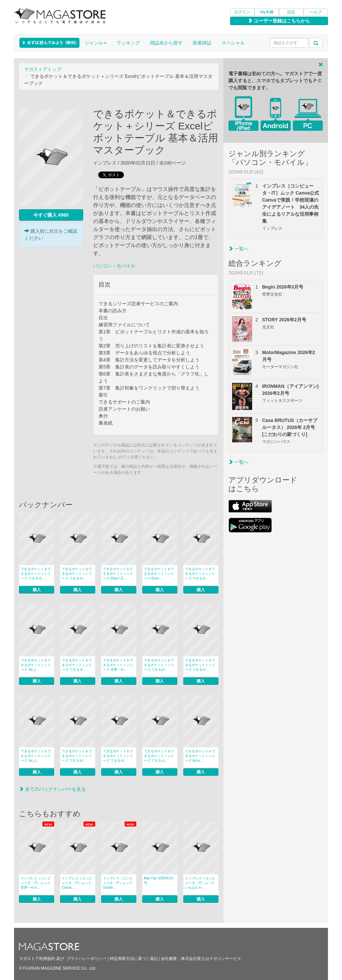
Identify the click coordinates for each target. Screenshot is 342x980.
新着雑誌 (202, 43)
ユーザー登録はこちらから (279, 21)
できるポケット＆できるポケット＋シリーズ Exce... (159, 574)
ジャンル (96, 43)
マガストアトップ (43, 69)
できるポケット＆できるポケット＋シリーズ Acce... (200, 756)
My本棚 (267, 12)
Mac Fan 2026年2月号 (159, 881)
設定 (291, 12)
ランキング (128, 43)
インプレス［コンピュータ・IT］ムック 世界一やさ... (36, 883)
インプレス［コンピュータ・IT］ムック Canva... (77, 883)
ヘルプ (316, 12)
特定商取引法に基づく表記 (134, 959)
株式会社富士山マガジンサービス (211, 959)
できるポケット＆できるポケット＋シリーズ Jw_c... (36, 665)
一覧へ (238, 249)
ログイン (242, 12)
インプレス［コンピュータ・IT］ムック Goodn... (118, 883)
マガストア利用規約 (37, 959)
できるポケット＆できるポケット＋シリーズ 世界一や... (118, 665)
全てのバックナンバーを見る (52, 789)
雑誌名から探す (166, 43)
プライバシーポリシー (87, 959)
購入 (37, 590)
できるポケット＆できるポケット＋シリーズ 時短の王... (118, 574)
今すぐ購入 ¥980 (51, 215)
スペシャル (233, 43)
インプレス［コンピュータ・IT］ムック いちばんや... (200, 883)
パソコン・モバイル (114, 266)
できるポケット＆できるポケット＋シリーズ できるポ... (36, 574)
